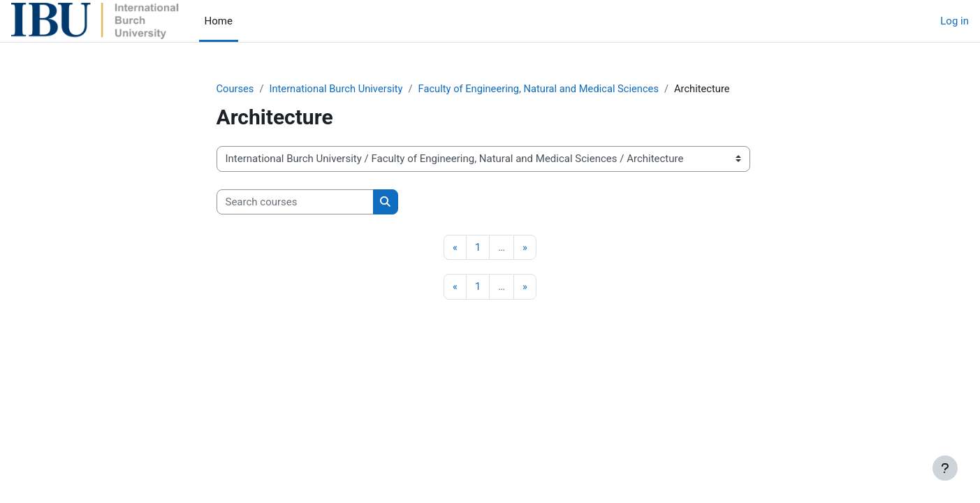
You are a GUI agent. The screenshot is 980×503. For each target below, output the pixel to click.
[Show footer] (945, 468)
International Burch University (338, 89)
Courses (236, 89)
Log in (955, 21)
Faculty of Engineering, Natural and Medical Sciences (545, 89)
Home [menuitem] (219, 21)
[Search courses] (295, 202)
